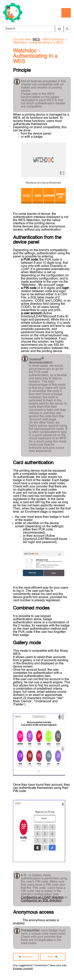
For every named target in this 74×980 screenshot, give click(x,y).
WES (36, 40)
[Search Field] (37, 29)
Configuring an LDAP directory (42, 898)
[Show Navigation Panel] (66, 13)
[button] (59, 29)
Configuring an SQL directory (41, 901)
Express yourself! (23, 969)
